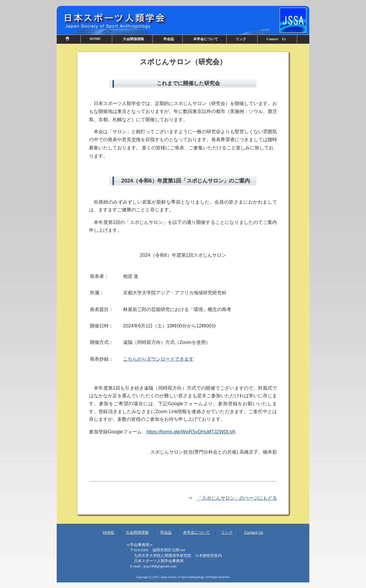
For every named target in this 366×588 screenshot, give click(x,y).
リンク (241, 39)
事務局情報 (183, 557)
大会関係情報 (137, 40)
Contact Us (276, 39)
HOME (95, 39)
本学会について (209, 40)
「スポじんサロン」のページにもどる (237, 498)
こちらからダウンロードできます (158, 359)
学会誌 (172, 40)
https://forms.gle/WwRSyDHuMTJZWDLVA (191, 432)
